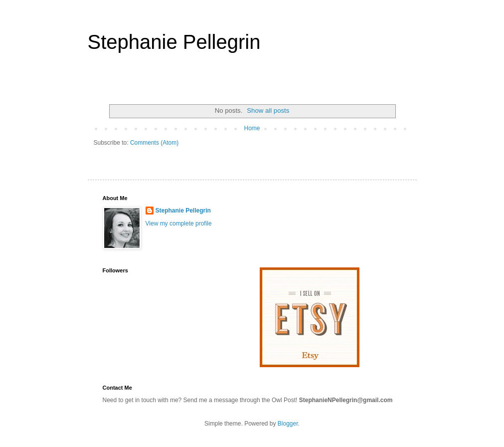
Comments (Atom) (154, 143)
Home (252, 128)
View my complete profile (179, 223)
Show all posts (268, 111)
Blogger (288, 424)
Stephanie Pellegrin (174, 42)
